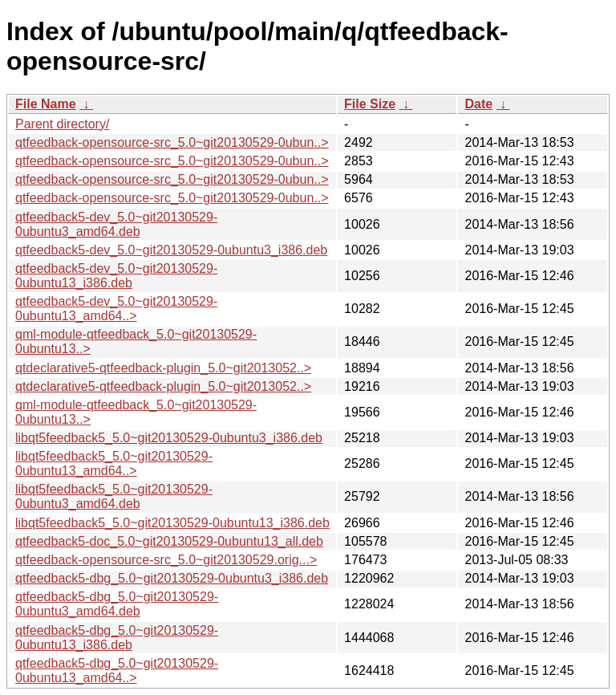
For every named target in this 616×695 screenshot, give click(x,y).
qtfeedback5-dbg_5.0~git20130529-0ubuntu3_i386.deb (172, 578)
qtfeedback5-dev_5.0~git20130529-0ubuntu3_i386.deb (171, 250)
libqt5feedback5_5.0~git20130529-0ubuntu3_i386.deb (169, 438)
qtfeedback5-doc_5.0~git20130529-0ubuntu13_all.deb (169, 541)
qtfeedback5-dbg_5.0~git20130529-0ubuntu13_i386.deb (117, 638)
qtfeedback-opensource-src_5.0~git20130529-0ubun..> (172, 142)
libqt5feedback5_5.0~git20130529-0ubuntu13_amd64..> (114, 463)
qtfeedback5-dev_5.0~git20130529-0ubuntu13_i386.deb (116, 276)
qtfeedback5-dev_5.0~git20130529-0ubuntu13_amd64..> (116, 309)
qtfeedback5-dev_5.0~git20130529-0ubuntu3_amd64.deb (116, 224)
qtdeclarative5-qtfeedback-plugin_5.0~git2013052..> (163, 368)
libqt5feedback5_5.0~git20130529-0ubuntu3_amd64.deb (114, 496)
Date (478, 104)
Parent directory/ (62, 124)
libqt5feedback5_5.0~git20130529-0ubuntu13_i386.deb (172, 523)
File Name (46, 104)
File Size (370, 104)
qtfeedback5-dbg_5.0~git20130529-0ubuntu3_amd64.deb (117, 604)
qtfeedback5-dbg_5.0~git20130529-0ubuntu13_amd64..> (117, 671)
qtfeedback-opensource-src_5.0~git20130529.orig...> (166, 560)
